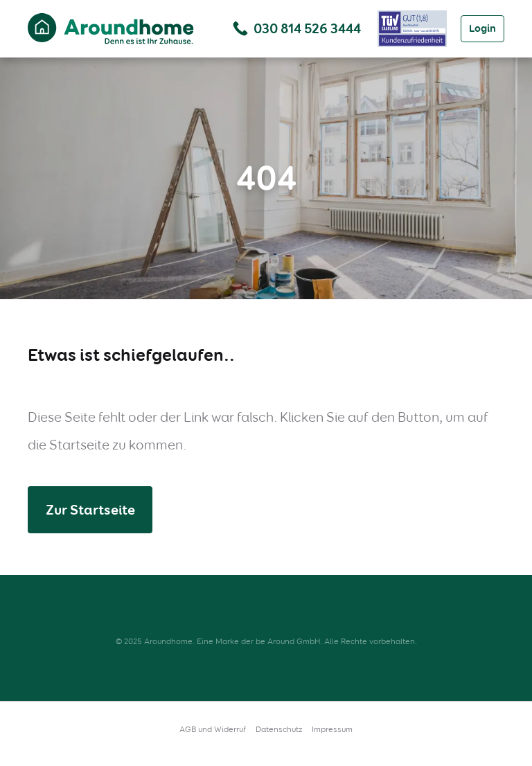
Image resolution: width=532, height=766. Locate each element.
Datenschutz (279, 729)
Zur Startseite (90, 510)
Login (482, 28)
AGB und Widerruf (213, 729)
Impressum (332, 729)
